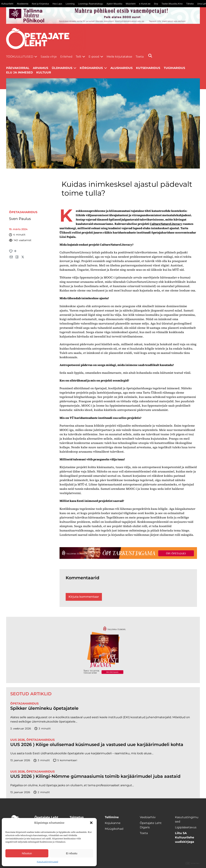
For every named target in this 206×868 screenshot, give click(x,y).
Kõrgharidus (91, 68)
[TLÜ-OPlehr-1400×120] (128, 553)
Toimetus (77, 817)
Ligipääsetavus (186, 827)
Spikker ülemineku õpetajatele (45, 708)
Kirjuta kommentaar (84, 597)
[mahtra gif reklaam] (103, 16)
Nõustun (27, 853)
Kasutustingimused (47, 862)
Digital (193, 863)
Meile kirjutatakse (119, 57)
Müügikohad (114, 829)
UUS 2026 (17, 740)
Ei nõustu (72, 853)
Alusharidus (121, 68)
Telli (78, 57)
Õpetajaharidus (23, 212)
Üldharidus (62, 68)
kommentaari (65, 760)
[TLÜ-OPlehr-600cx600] (103, 650)
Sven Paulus (20, 219)
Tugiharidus (174, 68)
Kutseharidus (148, 68)
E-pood (94, 57)
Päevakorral (18, 68)
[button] (91, 823)
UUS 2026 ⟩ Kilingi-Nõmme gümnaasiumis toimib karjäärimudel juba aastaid (95, 776)
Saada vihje (49, 57)
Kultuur (44, 72)
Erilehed (66, 57)
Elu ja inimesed (19, 72)
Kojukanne (113, 823)
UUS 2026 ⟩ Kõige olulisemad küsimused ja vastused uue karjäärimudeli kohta (97, 745)
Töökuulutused (20, 57)
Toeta (140, 57)
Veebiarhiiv (148, 817)
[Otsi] (150, 56)
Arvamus (40, 68)
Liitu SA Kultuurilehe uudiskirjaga (185, 837)
